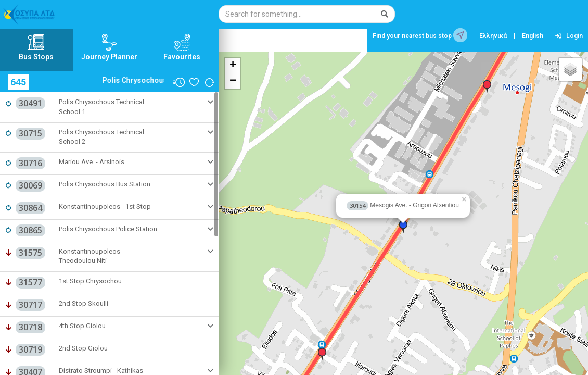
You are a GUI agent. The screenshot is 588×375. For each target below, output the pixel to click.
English (533, 36)
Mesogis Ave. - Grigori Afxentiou (403, 205)
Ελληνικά (493, 36)
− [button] (233, 81)
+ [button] (233, 66)
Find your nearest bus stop (420, 35)
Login (569, 36)
